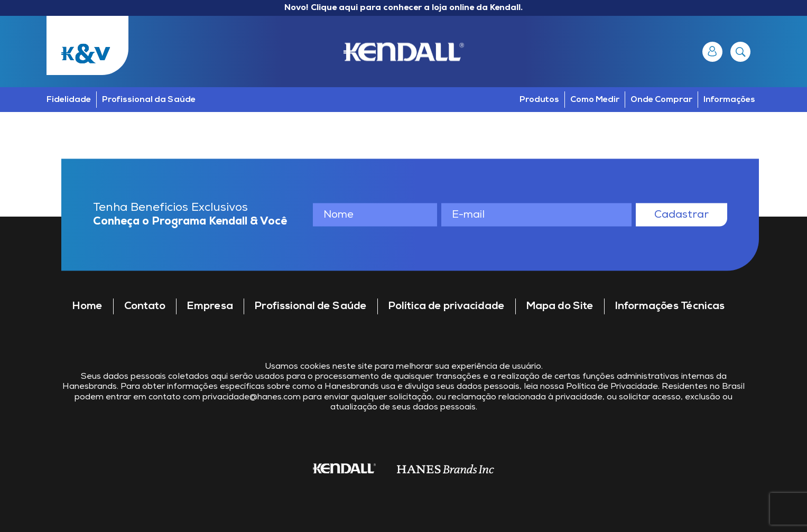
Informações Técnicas (670, 306)
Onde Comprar (661, 100)
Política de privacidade (447, 306)
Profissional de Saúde (311, 306)
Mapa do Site (560, 306)
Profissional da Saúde (149, 100)
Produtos (539, 100)
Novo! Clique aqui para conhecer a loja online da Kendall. (403, 8)
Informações (729, 100)
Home (87, 306)
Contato (145, 306)
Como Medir (595, 100)
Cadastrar (681, 214)
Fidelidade (69, 100)
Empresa (210, 306)
